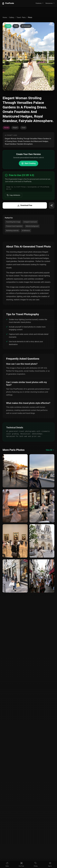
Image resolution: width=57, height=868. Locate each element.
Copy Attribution (14, 195)
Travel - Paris (21, 18)
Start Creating (28, 163)
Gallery (12, 18)
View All (50, 450)
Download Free (25, 205)
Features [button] (39, 3)
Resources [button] (49, 3)
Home (5, 18)
